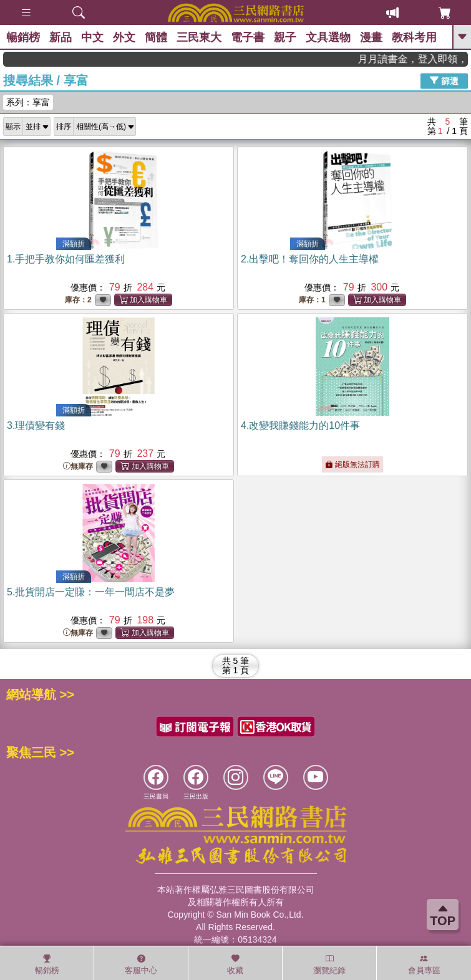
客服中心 (141, 964)
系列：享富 (28, 102)
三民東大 (199, 37)
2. (310, 259)
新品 (61, 37)
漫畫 (371, 37)
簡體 (156, 37)
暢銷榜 (23, 37)
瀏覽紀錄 (329, 964)
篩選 (444, 80)
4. (300, 425)
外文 (124, 37)
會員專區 (424, 964)
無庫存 (78, 467)
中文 (92, 37)
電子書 (248, 37)
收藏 (235, 964)
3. (36, 425)
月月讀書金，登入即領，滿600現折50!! (424, 59)
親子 (285, 37)
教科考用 (414, 37)
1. (66, 259)
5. (91, 592)
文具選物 (328, 37)
